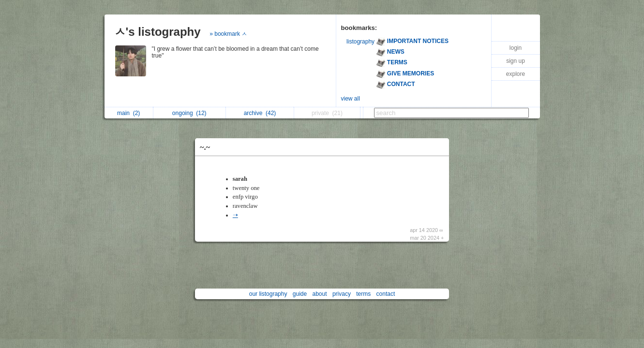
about (320, 294)
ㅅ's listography (157, 32)
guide (300, 294)
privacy (342, 294)
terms (363, 294)
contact (386, 294)
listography (360, 42)
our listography (268, 294)
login (516, 48)
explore (516, 74)
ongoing (189, 113)
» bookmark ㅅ (228, 34)
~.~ (205, 147)
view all (351, 99)
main (128, 113)
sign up (516, 61)
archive (260, 113)
